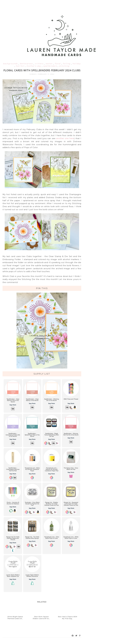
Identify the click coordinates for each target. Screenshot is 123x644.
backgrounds (11, 64)
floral (58, 64)
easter (49, 64)
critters (40, 64)
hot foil (20, 66)
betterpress (27, 64)
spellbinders (51, 66)
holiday (77, 64)
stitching (64, 66)
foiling (67, 64)
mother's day (34, 66)
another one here (65, 138)
